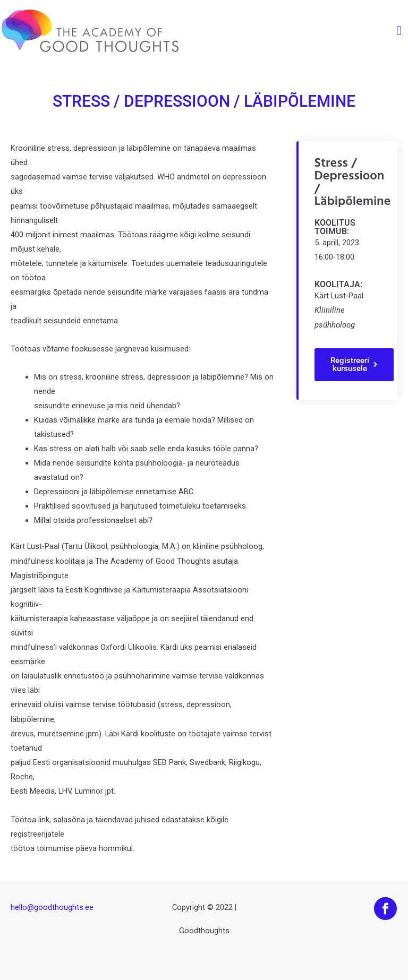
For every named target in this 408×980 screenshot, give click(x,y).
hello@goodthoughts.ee (52, 907)
